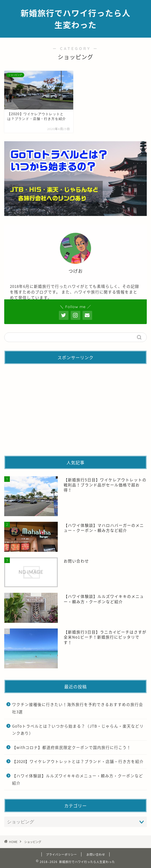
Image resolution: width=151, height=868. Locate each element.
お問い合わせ (96, 854)
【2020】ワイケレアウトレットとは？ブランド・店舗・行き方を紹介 (78, 761)
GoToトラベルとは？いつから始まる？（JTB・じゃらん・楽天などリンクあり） (78, 730)
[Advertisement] (75, 408)
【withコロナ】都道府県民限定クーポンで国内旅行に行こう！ (72, 747)
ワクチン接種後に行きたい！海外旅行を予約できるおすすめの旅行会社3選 (78, 708)
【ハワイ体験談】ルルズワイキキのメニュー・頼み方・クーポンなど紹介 (78, 779)
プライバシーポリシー (61, 854)
